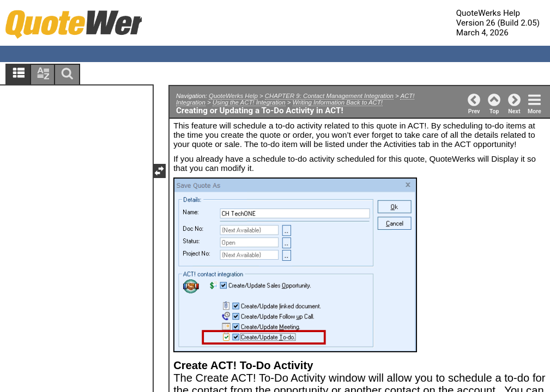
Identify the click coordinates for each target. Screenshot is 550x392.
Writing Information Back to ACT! (338, 102)
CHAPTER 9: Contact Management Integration (329, 96)
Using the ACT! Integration (249, 102)
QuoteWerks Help (233, 96)
